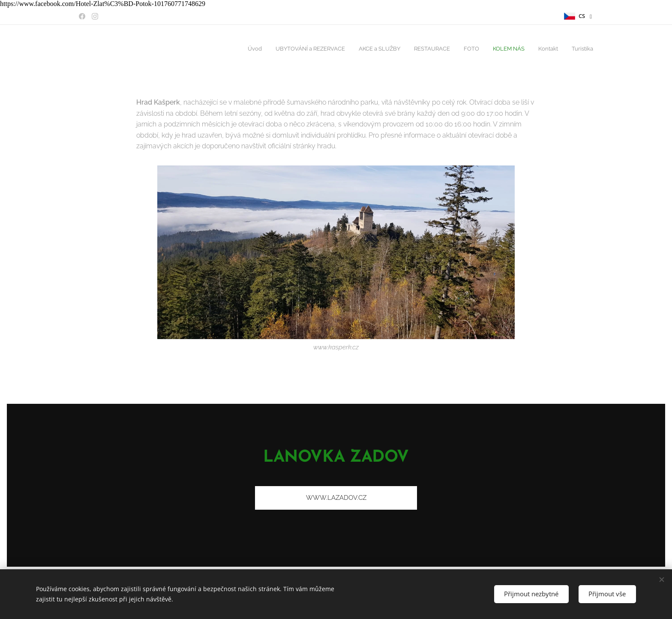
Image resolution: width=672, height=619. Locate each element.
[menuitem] (499, 49)
